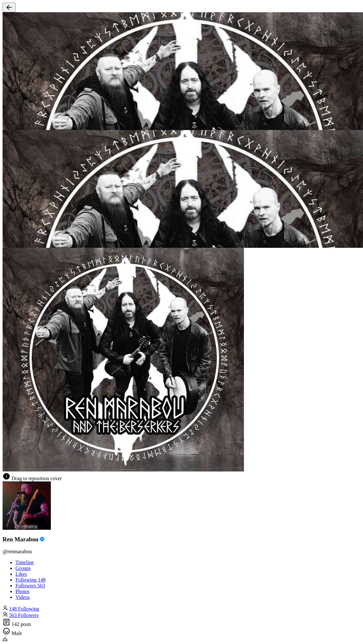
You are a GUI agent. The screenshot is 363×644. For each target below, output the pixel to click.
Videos (23, 597)
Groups (23, 568)
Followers (30, 586)
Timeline (25, 562)
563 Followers (24, 615)
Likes (21, 574)
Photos (23, 591)
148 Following (24, 609)
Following (31, 580)
